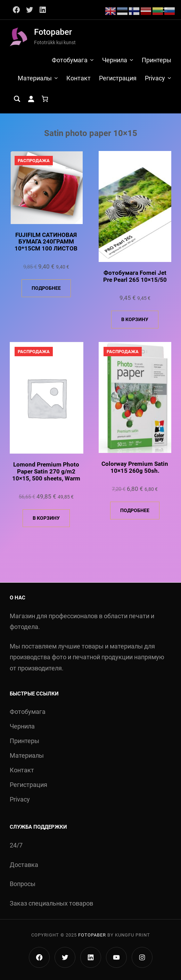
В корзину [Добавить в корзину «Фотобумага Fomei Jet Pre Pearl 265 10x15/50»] (135, 319)
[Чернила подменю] (131, 60)
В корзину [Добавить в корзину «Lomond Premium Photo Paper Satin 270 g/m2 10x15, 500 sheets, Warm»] (46, 518)
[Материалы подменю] (56, 78)
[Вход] (31, 99)
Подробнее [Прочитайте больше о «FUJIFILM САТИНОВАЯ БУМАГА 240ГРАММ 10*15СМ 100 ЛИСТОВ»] (46, 288)
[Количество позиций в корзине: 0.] (45, 99)
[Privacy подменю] (169, 78)
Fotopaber (53, 32)
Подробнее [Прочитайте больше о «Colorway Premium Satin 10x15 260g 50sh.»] (135, 510)
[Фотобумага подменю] (92, 60)
